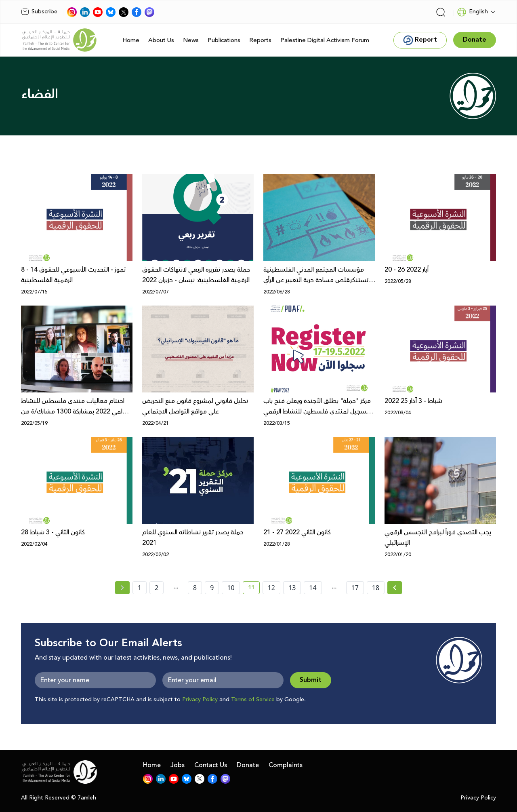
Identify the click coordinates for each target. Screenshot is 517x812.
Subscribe (39, 12)
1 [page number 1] (140, 588)
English (472, 12)
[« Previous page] (122, 588)
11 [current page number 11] (254, 589)
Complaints (286, 765)
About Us (161, 40)
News (191, 40)
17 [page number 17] (355, 588)
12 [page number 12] (271, 588)
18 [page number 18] (376, 588)
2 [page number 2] (157, 588)
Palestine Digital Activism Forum (325, 40)
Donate (248, 765)
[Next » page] (395, 588)
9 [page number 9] (212, 588)
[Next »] (395, 588)
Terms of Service (253, 700)
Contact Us (211, 765)
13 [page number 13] (292, 588)
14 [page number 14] (313, 588)
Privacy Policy (200, 700)
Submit (311, 680)
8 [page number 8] (195, 588)
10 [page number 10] (231, 588)
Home (131, 40)
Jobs (178, 765)
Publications (224, 40)
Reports (260, 40)
